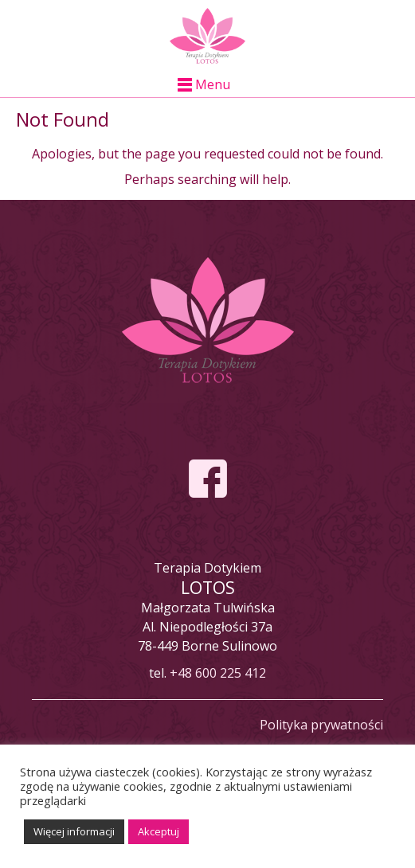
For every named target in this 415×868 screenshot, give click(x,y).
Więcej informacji (74, 831)
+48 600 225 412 (218, 673)
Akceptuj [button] (159, 831)
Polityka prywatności (321, 725)
